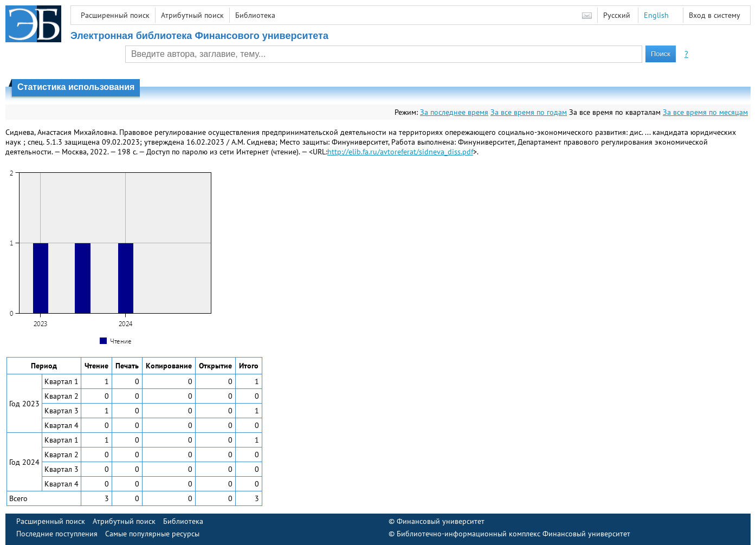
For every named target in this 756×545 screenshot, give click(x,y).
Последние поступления (57, 534)
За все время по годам (529, 112)
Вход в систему (715, 15)
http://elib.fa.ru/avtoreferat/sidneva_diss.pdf (400, 152)
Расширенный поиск (115, 15)
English (656, 15)
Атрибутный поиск (192, 15)
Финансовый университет (441, 521)
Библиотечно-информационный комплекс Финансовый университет (513, 534)
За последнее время (454, 112)
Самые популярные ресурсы (152, 534)
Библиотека (255, 15)
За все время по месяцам (705, 112)
